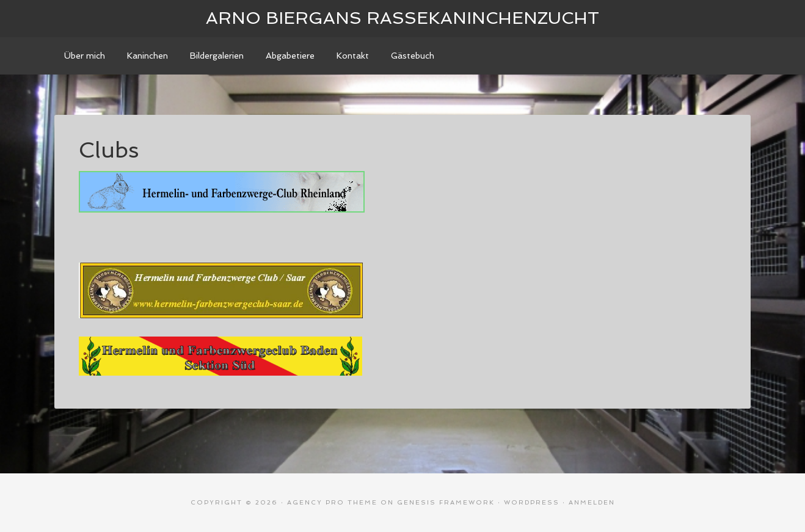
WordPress (532, 502)
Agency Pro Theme (332, 502)
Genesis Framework (446, 502)
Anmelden (592, 502)
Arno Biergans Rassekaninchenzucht (402, 18)
